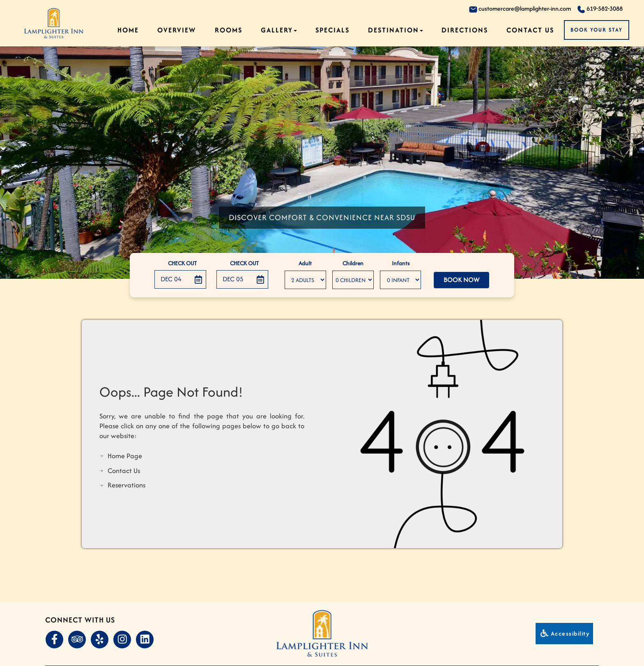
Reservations (126, 485)
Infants (401, 263)
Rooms (229, 30)
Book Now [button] (461, 280)
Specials (332, 30)
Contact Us (530, 30)
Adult (305, 263)
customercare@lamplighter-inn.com (520, 9)
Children (353, 263)
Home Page (125, 456)
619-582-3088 (600, 9)
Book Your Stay (597, 30)
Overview (177, 30)
